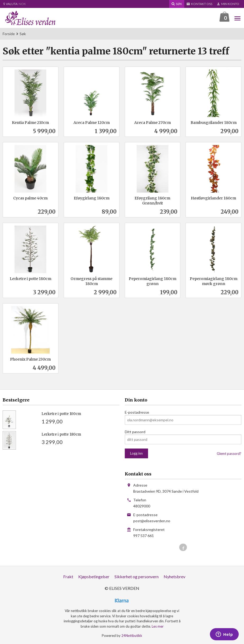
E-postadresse (137, 412)
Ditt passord (135, 432)
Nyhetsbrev (174, 577)
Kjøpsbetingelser (94, 577)
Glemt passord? (229, 454)
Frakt (68, 577)
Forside (9, 34)
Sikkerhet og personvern (137, 577)
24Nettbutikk (132, 636)
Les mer (158, 627)
